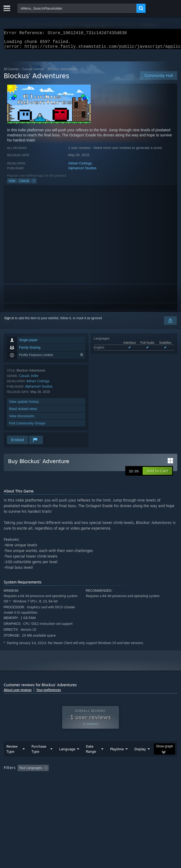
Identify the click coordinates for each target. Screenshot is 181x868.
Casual (24, 184)
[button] (157, 474)
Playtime (117, 760)
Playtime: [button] (126, 779)
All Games (11, 72)
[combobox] (77, 8)
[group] (91, 782)
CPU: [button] (98, 786)
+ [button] (34, 184)
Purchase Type (39, 759)
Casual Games (33, 72)
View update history (24, 405)
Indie (12, 184)
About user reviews (18, 693)
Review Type (12, 759)
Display (140, 760)
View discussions (22, 419)
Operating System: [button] (71, 786)
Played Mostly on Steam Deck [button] (26, 786)
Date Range (91, 759)
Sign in (9, 321)
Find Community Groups (27, 426)
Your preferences (49, 693)
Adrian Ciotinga (80, 166)
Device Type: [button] (140, 786)
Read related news (23, 412)
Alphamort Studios (82, 171)
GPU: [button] (116, 786)
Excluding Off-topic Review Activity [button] (84, 779)
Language (67, 760)
